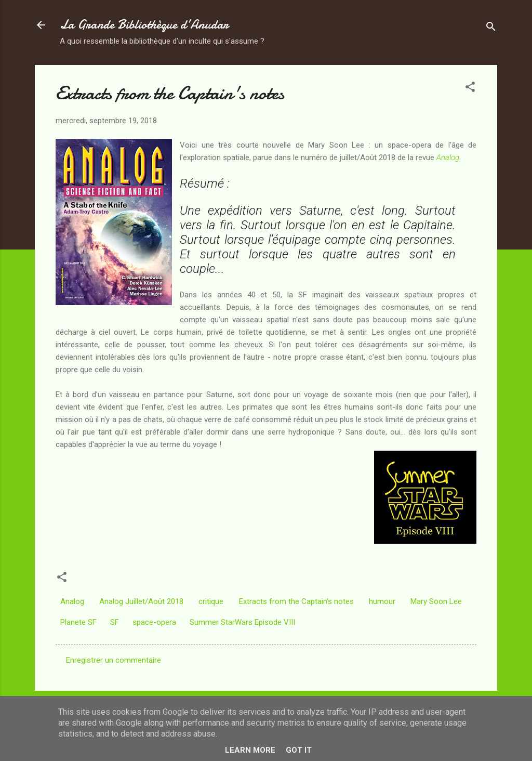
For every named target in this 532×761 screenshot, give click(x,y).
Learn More (250, 750)
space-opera (154, 622)
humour (382, 601)
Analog (448, 158)
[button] (470, 89)
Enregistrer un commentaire (114, 660)
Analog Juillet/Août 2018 (141, 601)
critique (211, 601)
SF (115, 622)
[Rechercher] (491, 28)
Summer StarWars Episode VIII (242, 622)
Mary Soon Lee (436, 601)
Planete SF (78, 622)
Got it (299, 750)
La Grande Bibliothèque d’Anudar (144, 25)
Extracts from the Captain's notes (296, 601)
